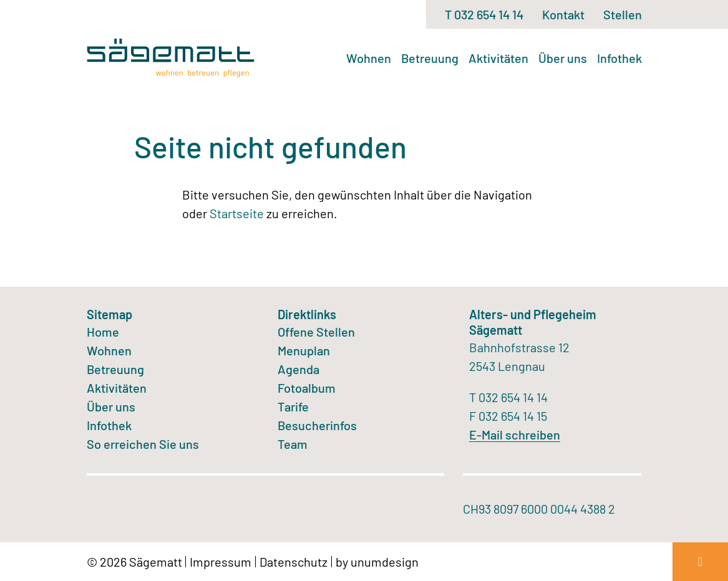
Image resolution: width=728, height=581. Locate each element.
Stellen (623, 14)
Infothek (619, 58)
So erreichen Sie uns (143, 444)
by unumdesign (377, 562)
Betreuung (430, 58)
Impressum (221, 562)
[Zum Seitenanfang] (700, 562)
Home (103, 332)
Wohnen (369, 58)
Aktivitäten (498, 58)
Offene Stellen (316, 332)
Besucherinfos (317, 425)
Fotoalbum (307, 388)
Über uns (563, 58)
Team (293, 444)
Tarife (293, 406)
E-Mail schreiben (515, 435)
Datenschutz (294, 562)
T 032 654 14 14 (484, 14)
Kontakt (563, 14)
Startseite (237, 213)
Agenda (298, 369)
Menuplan (304, 350)
